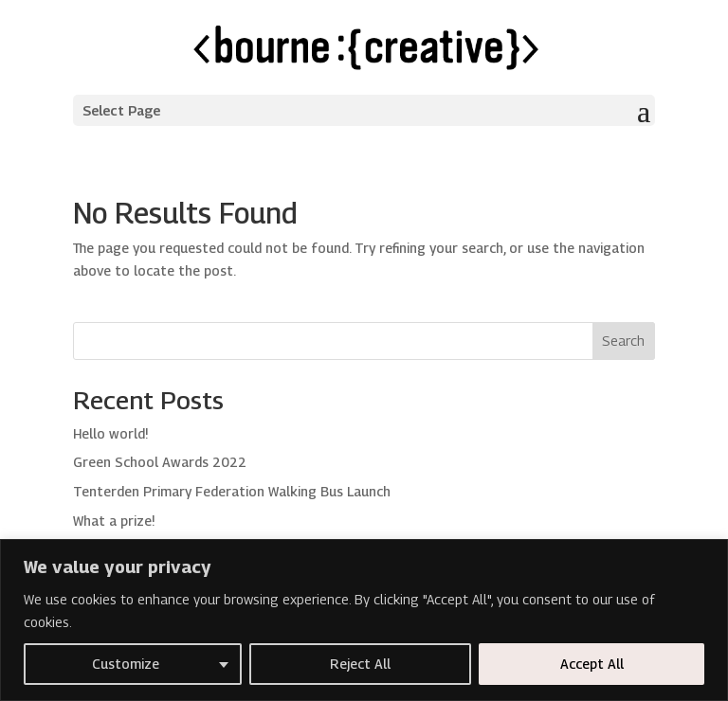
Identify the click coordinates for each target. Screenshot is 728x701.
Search (623, 341)
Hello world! (110, 433)
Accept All (592, 664)
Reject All (360, 664)
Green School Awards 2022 (160, 462)
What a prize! (114, 521)
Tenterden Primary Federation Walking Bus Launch (232, 491)
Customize (126, 664)
